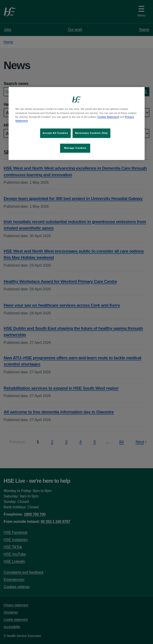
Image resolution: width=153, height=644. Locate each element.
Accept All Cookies (55, 133)
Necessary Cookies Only (91, 133)
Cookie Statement (108, 117)
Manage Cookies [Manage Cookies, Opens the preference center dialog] (75, 148)
